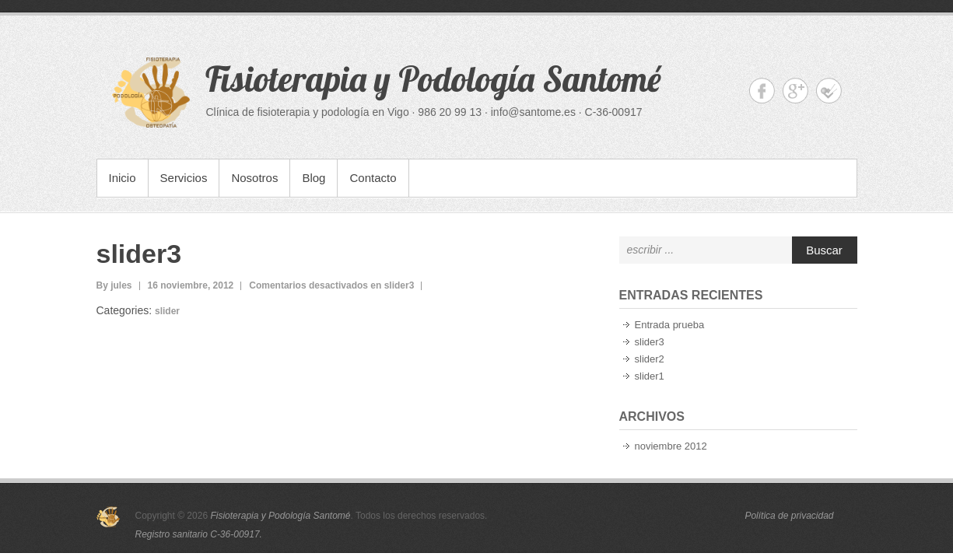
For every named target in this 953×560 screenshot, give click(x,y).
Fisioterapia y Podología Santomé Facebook (762, 91)
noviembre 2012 (671, 446)
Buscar (824, 250)
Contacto (373, 178)
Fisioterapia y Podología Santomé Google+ (795, 91)
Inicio (123, 178)
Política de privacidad (789, 516)
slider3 (139, 254)
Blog (314, 178)
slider (167, 311)
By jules (114, 285)
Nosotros (254, 178)
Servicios (184, 178)
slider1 (650, 376)
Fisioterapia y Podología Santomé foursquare (829, 91)
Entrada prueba (670, 325)
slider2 (650, 359)
